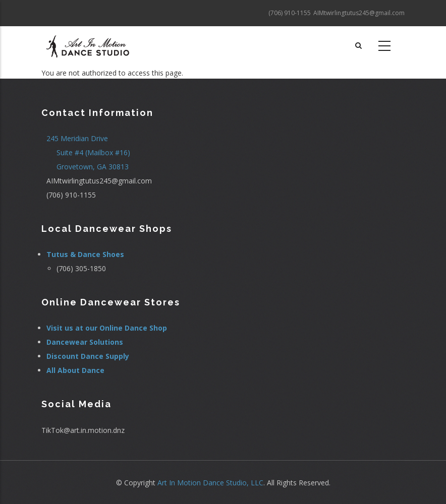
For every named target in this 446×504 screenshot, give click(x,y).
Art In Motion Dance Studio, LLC (210, 483)
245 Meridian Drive (77, 138)
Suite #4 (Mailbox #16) (93, 152)
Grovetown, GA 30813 (93, 167)
